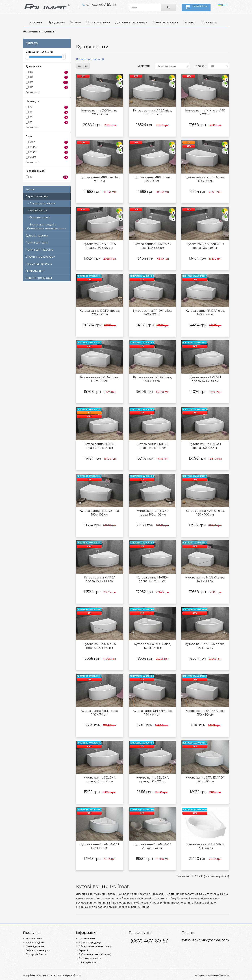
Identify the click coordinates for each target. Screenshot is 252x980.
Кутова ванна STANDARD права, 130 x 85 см (205, 246)
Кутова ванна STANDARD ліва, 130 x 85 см (152, 246)
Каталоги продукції (90, 942)
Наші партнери (165, 22)
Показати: (199, 66)
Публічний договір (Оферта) (95, 954)
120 (47, 72)
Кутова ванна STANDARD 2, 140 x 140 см (152, 846)
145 (47, 87)
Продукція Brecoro (39, 264)
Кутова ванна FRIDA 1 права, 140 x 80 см (205, 379)
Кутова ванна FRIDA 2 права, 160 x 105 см (152, 513)
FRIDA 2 (47, 152)
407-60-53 (100, 5)
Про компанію (98, 22)
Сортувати (144, 66)
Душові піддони (37, 236)
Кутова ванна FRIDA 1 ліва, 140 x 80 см (152, 313)
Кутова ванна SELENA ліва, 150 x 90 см (205, 713)
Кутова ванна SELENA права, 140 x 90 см (100, 779)
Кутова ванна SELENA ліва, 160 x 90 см (205, 179)
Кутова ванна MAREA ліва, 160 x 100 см (205, 513)
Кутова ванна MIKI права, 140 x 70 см (100, 713)
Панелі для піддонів (39, 250)
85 (47, 117)
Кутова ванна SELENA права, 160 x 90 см (100, 246)
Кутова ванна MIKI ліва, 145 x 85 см (100, 179)
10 (47, 177)
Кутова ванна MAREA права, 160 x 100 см (152, 579)
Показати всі (33, 92)
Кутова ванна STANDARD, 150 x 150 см (205, 846)
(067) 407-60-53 (149, 941)
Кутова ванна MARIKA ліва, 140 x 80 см (205, 579)
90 (47, 122)
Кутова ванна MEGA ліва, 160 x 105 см (152, 646)
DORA (47, 142)
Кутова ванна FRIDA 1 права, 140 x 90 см (100, 446)
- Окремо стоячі (38, 218)
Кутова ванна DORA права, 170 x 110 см (100, 313)
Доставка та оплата (131, 22)
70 (47, 107)
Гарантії (190, 22)
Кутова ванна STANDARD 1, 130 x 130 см (100, 846)
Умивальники (35, 271)
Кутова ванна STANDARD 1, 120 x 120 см (205, 779)
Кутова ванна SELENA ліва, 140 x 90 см (152, 713)
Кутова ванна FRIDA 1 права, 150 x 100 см (152, 446)
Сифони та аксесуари (40, 257)
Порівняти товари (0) (90, 59)
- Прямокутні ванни (40, 203)
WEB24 (225, 975)
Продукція (56, 22)
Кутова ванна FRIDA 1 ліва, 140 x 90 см (205, 313)
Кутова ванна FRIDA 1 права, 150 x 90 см (205, 446)
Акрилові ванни (35, 32)
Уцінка (76, 22)
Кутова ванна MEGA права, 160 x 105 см (205, 646)
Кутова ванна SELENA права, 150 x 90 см (152, 779)
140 (47, 82)
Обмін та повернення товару (95, 946)
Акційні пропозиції (39, 278)
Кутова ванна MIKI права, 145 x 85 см (152, 179)
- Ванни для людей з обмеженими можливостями (46, 227)
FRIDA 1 (47, 147)
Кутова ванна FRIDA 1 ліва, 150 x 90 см (152, 379)
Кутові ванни (50, 32)
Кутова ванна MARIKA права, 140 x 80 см (100, 646)
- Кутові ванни (36, 211)
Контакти (209, 22)
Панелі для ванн (37, 243)
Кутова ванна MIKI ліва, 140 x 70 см (205, 112)
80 (47, 112)
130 (47, 77)
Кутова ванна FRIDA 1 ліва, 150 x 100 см (100, 379)
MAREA (47, 157)
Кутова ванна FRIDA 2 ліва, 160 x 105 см (100, 513)
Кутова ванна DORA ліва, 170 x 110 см (100, 112)
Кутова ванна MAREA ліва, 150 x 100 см (152, 112)
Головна (35, 22)
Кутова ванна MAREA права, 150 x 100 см (100, 579)
